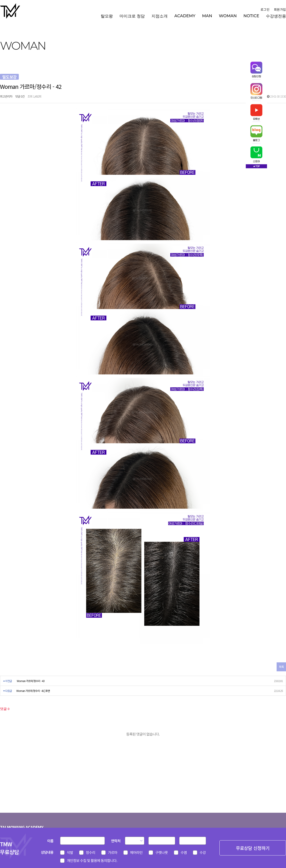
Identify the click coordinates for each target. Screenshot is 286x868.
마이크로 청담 (132, 16)
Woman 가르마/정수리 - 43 (31, 681)
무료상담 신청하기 (253, 848)
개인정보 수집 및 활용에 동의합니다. (92, 860)
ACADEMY (185, 16)
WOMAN (228, 16)
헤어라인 (136, 852)
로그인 (265, 9)
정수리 (90, 852)
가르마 (113, 852)
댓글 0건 (20, 96)
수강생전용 (276, 16)
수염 (184, 852)
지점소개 (160, 16)
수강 (203, 852)
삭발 (70, 852)
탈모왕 (107, 16)
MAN (207, 16)
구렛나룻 (162, 852)
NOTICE (251, 16)
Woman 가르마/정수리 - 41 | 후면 (33, 691)
